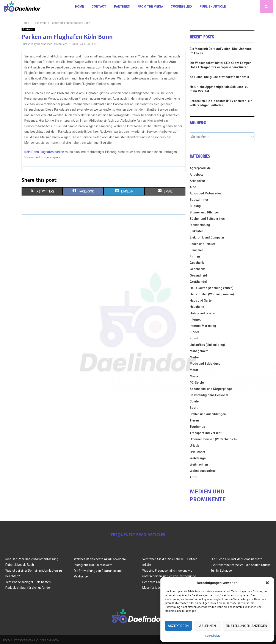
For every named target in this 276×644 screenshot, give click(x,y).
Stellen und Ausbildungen (208, 414)
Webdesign (198, 458)
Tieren (194, 420)
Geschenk (197, 263)
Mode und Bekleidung (205, 364)
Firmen (195, 256)
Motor (194, 370)
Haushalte (197, 307)
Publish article (213, 6)
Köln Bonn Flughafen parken (44, 152)
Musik (194, 376)
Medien (195, 357)
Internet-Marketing (203, 326)
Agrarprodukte (200, 168)
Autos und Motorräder (205, 193)
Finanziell (197, 250)
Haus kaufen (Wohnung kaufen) (212, 288)
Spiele (194, 401)
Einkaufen (197, 231)
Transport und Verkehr (206, 433)
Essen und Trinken (203, 244)
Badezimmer (199, 200)
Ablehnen (208, 626)
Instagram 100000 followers (93, 565)
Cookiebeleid (213, 636)
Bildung (195, 206)
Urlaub (194, 446)
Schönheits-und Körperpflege (211, 389)
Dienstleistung (200, 225)
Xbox (193, 477)
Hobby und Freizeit (203, 313)
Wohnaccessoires (203, 471)
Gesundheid (198, 275)
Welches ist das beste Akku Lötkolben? (100, 559)
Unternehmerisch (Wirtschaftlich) (213, 439)
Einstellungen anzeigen (246, 626)
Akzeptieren (178, 626)
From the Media (150, 6)
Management (199, 351)
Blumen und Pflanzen (205, 212)
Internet (195, 320)
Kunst (194, 338)
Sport (194, 408)
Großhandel (198, 282)
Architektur (198, 181)
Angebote (197, 175)
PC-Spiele (197, 383)
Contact (99, 6)
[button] (267, 583)
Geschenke (198, 269)
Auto (193, 187)
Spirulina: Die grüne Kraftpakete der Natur (220, 77)
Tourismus (28, 29)
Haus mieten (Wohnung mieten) (212, 294)
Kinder (194, 332)
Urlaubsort (197, 452)
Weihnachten (199, 464)
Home (79, 6)
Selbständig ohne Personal (209, 395)
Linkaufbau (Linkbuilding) (207, 345)
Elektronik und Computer (207, 237)
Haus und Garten (202, 301)
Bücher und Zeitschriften (207, 219)
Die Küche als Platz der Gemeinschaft (236, 559)
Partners (122, 6)
